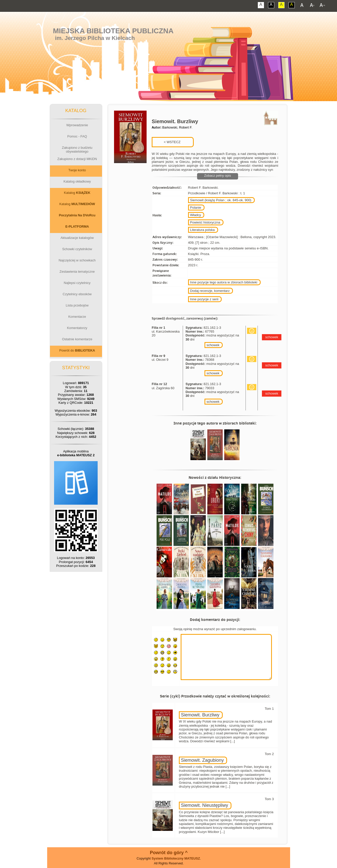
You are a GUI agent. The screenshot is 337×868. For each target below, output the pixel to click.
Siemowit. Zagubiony (202, 760)
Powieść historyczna (205, 222)
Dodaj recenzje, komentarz (210, 291)
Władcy (196, 215)
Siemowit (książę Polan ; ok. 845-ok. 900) (221, 200)
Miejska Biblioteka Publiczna (113, 31)
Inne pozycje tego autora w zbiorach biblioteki (224, 282)
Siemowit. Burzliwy (200, 715)
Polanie (196, 208)
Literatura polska (202, 230)
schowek (213, 345)
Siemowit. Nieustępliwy (205, 805)
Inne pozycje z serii (204, 299)
